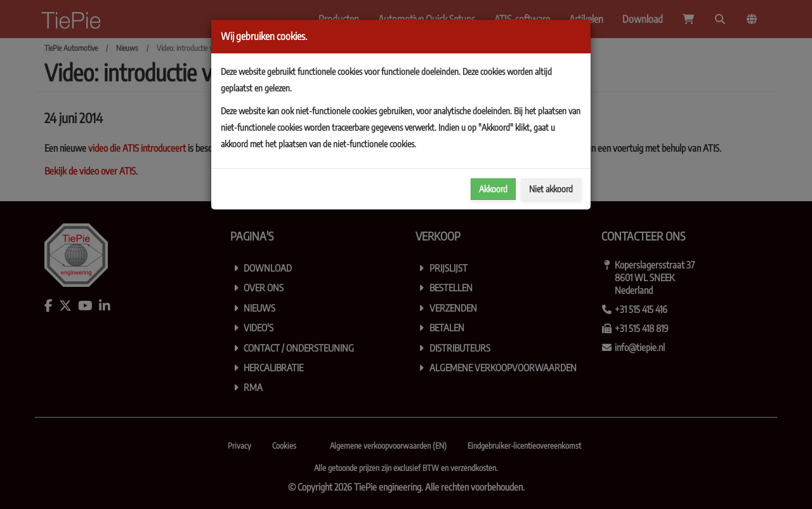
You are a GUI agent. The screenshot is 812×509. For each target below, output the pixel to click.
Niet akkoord (551, 189)
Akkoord (493, 189)
